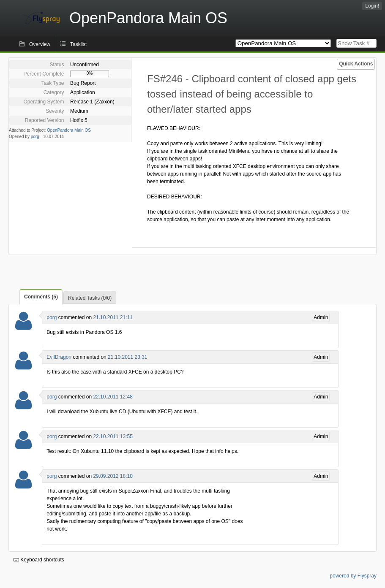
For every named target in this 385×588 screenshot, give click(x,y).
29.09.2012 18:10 (113, 476)
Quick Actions (356, 64)
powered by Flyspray (353, 576)
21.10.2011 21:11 (113, 317)
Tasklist (78, 44)
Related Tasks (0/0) (90, 298)
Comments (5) (41, 297)
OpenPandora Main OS (69, 130)
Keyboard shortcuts (39, 560)
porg (35, 137)
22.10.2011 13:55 (113, 436)
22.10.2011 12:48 (113, 397)
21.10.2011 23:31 (127, 357)
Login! (372, 6)
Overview (40, 44)
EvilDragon (59, 357)
